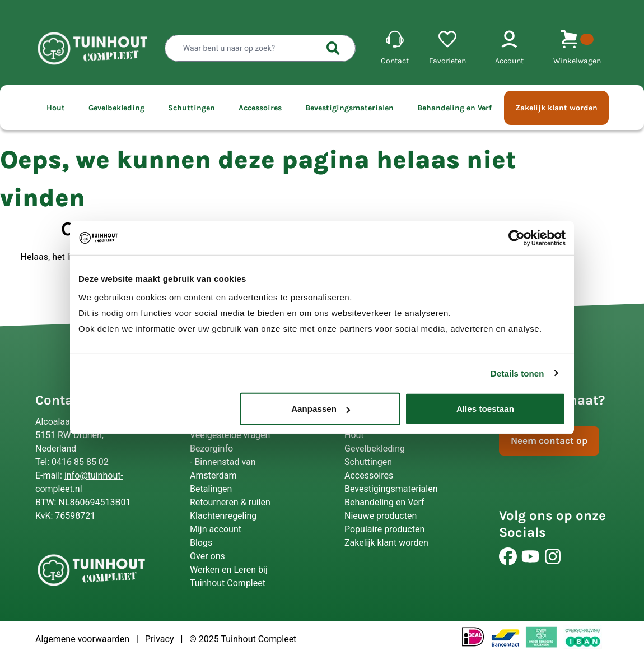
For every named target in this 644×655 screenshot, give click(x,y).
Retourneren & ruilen (230, 502)
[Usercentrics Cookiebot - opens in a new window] (517, 238)
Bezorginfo (211, 449)
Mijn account (216, 529)
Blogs (201, 543)
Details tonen (517, 373)
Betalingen (211, 489)
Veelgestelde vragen (230, 435)
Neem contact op (549, 440)
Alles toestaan (485, 409)
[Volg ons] (508, 556)
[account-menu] (509, 48)
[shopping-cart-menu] (577, 48)
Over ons (207, 556)
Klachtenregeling (223, 516)
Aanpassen (321, 409)
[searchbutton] (333, 48)
